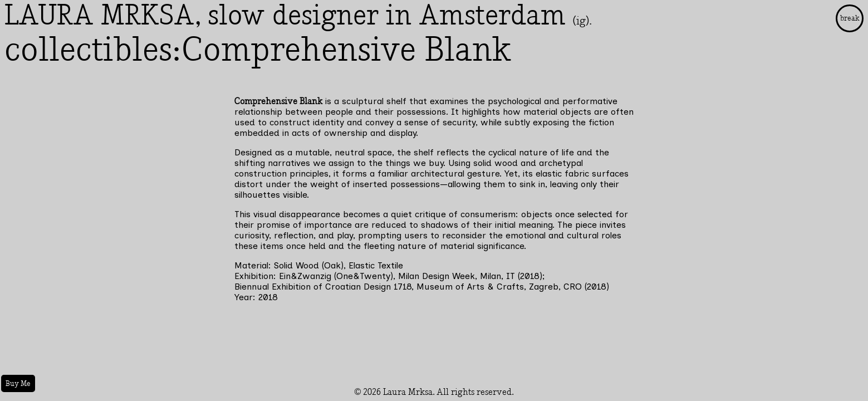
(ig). (582, 21)
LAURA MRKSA (99, 16)
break (850, 18)
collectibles (88, 50)
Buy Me (18, 383)
